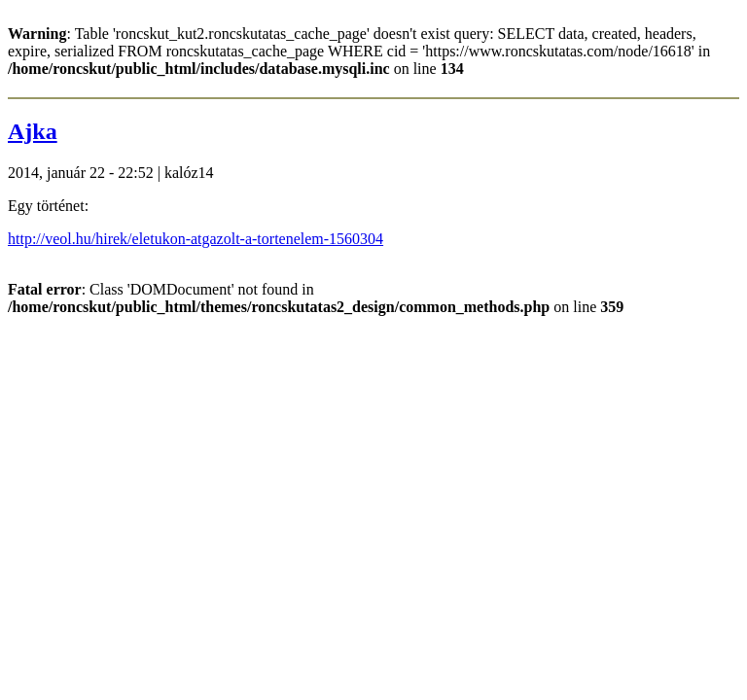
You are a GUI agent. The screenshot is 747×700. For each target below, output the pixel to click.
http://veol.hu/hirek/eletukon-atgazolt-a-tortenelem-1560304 (196, 239)
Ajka (33, 131)
